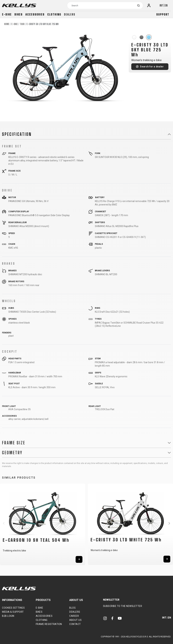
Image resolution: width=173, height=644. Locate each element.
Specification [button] (17, 134)
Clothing (54, 14)
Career (74, 616)
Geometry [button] (12, 453)
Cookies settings (13, 608)
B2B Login (8, 616)
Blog (72, 608)
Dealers (70, 14)
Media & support (13, 612)
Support (163, 14)
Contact (75, 624)
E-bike (7, 14)
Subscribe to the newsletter (123, 606)
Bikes (19, 14)
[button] (4, 523)
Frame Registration (49, 624)
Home (7, 24)
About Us (75, 620)
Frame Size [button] (14, 443)
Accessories (35, 14)
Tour (22, 24)
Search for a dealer (152, 67)
